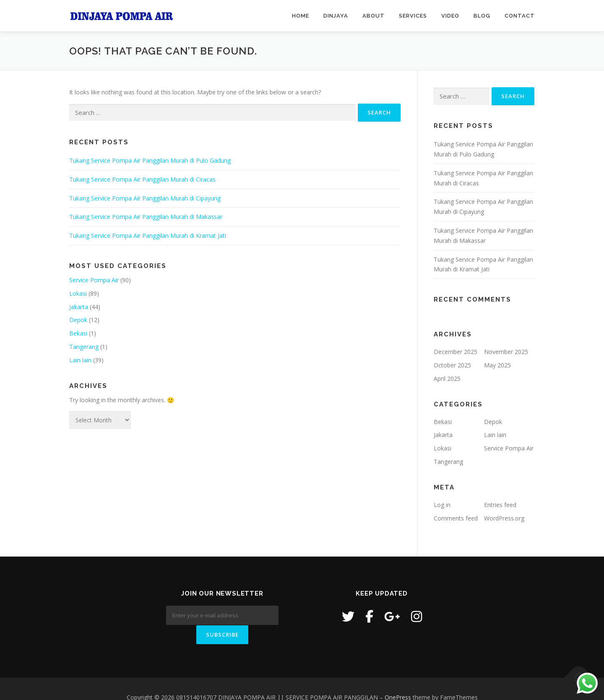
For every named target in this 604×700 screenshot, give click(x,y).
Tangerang (84, 347)
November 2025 (506, 352)
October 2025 (452, 365)
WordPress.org (504, 518)
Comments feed (456, 518)
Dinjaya (336, 16)
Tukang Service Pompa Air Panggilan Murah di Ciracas (142, 179)
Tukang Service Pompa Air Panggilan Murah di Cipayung (145, 198)
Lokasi (78, 293)
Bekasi (78, 333)
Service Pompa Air (94, 280)
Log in (442, 505)
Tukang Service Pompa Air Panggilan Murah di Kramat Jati (148, 236)
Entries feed (500, 505)
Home (301, 16)
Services (413, 16)
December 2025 (456, 352)
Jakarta (79, 307)
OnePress (398, 680)
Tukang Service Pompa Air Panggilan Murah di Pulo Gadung (150, 160)
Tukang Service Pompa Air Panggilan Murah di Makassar (146, 217)
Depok (78, 320)
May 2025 (497, 365)
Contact (520, 16)
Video (450, 16)
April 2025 (447, 379)
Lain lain (80, 360)
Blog (482, 16)
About (374, 16)
